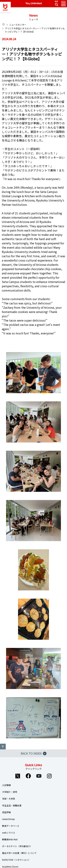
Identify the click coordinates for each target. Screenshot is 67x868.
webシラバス (9, 833)
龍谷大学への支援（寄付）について (19, 853)
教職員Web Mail (10, 839)
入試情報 (6, 785)
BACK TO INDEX (34, 753)
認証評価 (6, 812)
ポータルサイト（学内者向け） (17, 846)
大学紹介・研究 (10, 792)
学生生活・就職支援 (12, 805)
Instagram (49, 776)
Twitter (18, 776)
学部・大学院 (9, 799)
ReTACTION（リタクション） (16, 860)
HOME (4, 24)
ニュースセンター (18, 25)
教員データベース (11, 826)
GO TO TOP (3, 747)
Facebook (28, 776)
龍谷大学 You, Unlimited (5, 7)
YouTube (39, 776)
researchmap (8, 819)
